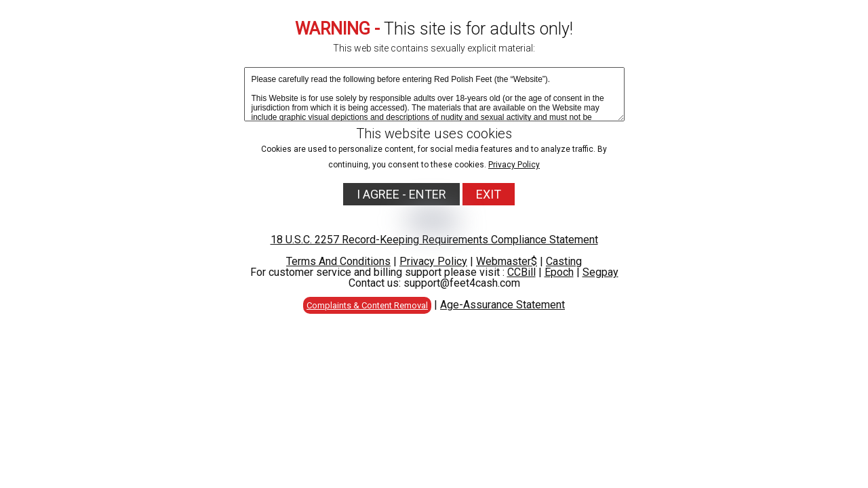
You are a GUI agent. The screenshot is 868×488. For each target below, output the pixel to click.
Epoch (559, 272)
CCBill (521, 272)
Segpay (600, 272)
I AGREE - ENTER (401, 194)
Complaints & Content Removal (367, 305)
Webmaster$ (507, 261)
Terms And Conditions (338, 261)
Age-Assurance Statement (502, 305)
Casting (564, 261)
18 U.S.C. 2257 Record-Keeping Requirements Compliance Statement (434, 240)
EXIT (489, 194)
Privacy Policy (514, 165)
